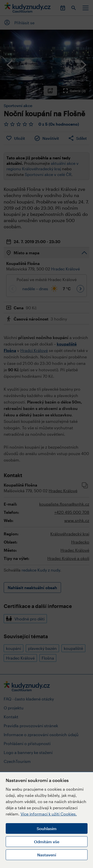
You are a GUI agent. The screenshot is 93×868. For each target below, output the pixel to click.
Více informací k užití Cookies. (49, 814)
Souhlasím (47, 828)
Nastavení (47, 855)
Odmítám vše (47, 842)
